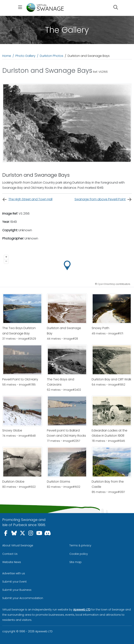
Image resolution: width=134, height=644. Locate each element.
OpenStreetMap (107, 284)
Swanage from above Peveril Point (103, 199)
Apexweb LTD (82, 610)
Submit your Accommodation (23, 598)
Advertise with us (14, 573)
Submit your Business (17, 590)
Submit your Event (14, 582)
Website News (12, 562)
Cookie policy (79, 554)
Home (7, 56)
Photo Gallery (25, 56)
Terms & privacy (80, 545)
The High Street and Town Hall (27, 199)
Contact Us (10, 554)
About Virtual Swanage (18, 545)
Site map (75, 562)
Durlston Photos (52, 56)
